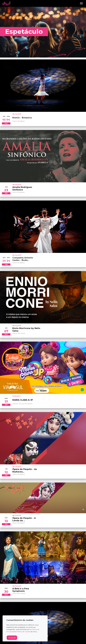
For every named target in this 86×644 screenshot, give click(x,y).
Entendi (12, 638)
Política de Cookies (23, 632)
